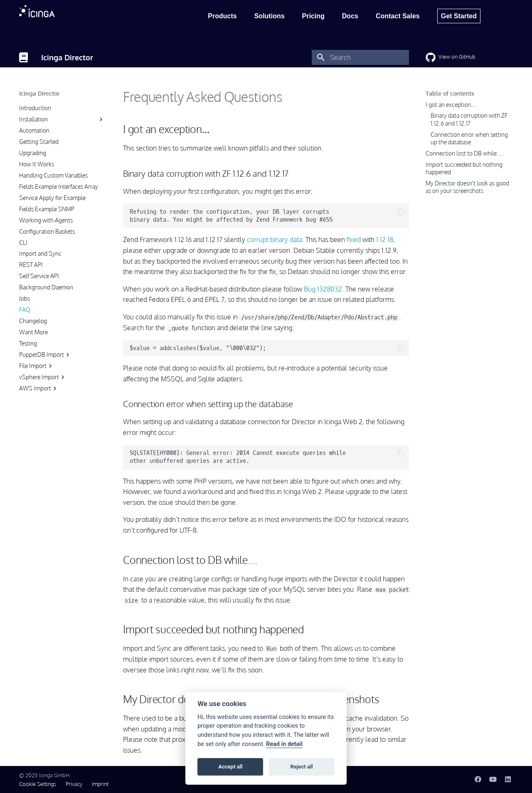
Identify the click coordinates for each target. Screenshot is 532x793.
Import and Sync (40, 253)
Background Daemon (46, 287)
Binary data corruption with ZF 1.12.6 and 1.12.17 (469, 119)
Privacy (74, 784)
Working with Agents (46, 220)
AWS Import (39, 388)
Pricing (313, 16)
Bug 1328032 (323, 289)
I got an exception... (451, 105)
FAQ (25, 310)
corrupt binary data (275, 240)
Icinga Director (39, 93)
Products (222, 16)
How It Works (37, 164)
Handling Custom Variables (53, 175)
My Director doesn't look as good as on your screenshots (467, 187)
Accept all (230, 767)
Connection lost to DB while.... (464, 153)
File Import (37, 366)
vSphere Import (43, 377)
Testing (28, 343)
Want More (33, 332)
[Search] (360, 57)
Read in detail (284, 744)
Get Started (459, 16)
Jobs (25, 298)
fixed (354, 240)
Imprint (100, 784)
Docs (350, 16)
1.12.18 (385, 240)
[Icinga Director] (23, 57)
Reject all (302, 767)
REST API (31, 265)
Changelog (33, 321)
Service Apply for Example (52, 198)
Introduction (35, 108)
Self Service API (39, 276)
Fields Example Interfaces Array (59, 187)
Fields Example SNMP (47, 209)
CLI (23, 243)
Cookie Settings (38, 784)
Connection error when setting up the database (469, 138)
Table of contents (450, 93)
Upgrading (33, 153)
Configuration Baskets (47, 231)
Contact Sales (398, 16)
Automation (34, 130)
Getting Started (39, 142)
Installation (33, 119)
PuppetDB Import (45, 355)
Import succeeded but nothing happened (464, 168)
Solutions (270, 16)
